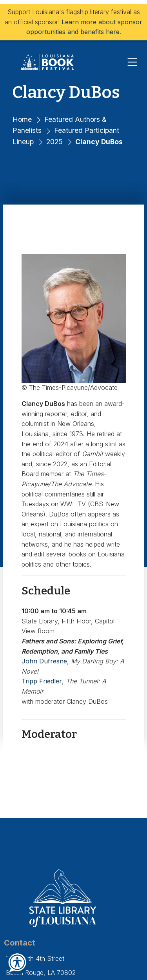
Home (22, 119)
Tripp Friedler (42, 681)
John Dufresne (44, 661)
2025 (54, 142)
